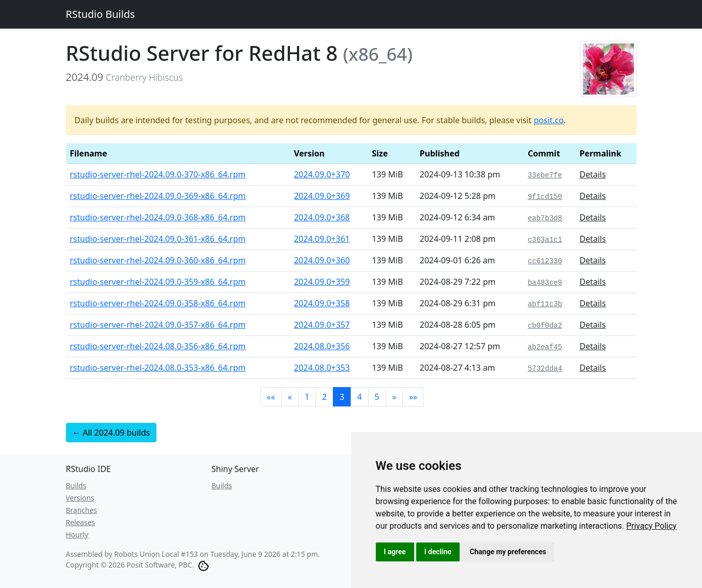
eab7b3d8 (545, 218)
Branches (82, 510)
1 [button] (307, 397)
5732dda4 (545, 369)
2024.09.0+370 (322, 174)
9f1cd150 (545, 197)
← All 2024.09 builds (111, 433)
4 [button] (359, 397)
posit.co (549, 120)
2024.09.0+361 (322, 239)
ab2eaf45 (545, 347)
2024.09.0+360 (322, 260)
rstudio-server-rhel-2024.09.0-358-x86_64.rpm (158, 303)
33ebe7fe (545, 175)
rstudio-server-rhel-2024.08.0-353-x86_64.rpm (158, 368)
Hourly (77, 535)
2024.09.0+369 (322, 196)
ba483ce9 (545, 283)
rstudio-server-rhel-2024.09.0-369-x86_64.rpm (158, 196)
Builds (76, 485)
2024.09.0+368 (322, 217)
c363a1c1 (545, 240)
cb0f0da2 (545, 326)
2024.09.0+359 (322, 282)
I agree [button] (395, 552)
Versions (80, 498)
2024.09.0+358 (322, 303)
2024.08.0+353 (322, 368)
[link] (652, 526)
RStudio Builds (100, 14)
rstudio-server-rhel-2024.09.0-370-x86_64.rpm (158, 174)
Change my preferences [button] (508, 552)
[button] (271, 397)
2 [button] (324, 397)
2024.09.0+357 (322, 325)
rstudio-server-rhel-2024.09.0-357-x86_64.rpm (158, 325)
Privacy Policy (652, 526)
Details (592, 174)
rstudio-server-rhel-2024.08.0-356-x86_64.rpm (158, 346)
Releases (81, 522)
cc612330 (545, 261)
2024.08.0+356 (322, 346)
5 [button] (377, 397)
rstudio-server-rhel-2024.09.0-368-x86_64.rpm (158, 217)
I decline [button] (438, 552)
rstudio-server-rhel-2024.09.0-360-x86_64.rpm (158, 260)
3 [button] (342, 397)
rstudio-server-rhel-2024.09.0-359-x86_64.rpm (158, 282)
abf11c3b (545, 304)
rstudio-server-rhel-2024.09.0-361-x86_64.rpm (158, 239)
